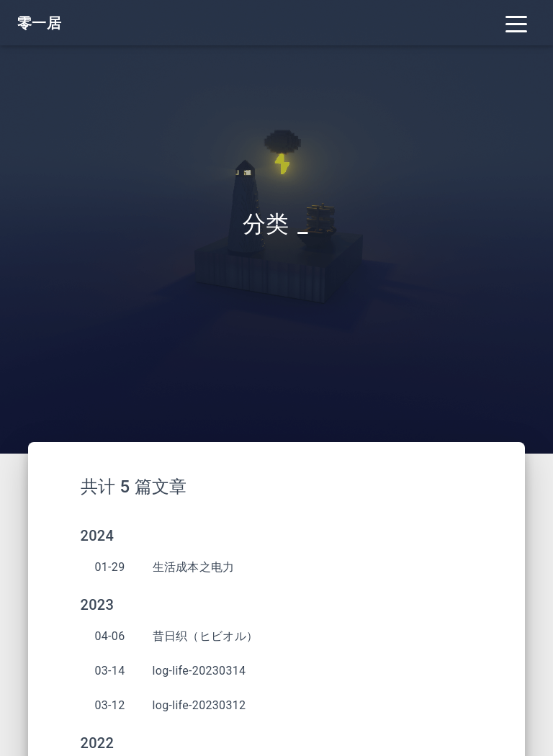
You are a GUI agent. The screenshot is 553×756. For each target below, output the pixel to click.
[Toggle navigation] (516, 23)
